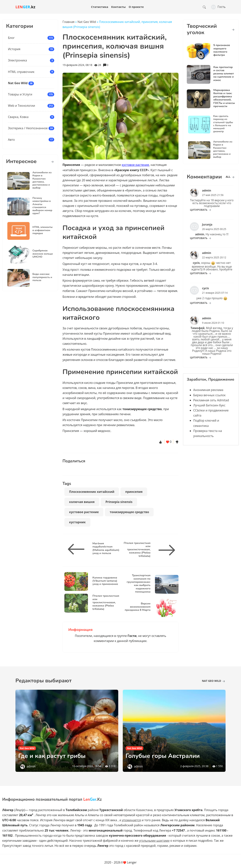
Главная (68, 22)
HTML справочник (21, 72)
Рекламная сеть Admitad (211, 400)
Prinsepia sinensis (119, 502)
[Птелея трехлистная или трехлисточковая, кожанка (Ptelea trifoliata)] (165, 550)
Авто (11, 140)
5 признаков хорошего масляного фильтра (222, 50)
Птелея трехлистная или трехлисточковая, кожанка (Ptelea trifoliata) (137, 549)
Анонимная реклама (208, 390)
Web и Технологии (21, 106)
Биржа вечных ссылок (209, 395)
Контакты (119, 7)
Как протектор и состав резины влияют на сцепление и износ (224, 74)
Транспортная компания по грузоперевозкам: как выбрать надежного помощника (139, 583)
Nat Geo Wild (18, 83)
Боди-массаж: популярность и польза (38, 277)
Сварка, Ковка (18, 117)
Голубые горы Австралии (163, 756)
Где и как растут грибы (52, 756)
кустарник (77, 522)
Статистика (100, 7)
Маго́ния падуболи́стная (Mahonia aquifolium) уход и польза (106, 548)
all (230, 177)
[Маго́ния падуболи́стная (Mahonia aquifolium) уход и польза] (78, 549)
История (14, 49)
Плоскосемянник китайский (92, 492)
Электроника (17, 60)
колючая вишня (82, 502)
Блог (11, 38)
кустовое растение (135, 165)
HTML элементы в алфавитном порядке (38, 231)
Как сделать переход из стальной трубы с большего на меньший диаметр (219, 124)
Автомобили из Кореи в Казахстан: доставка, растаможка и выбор (38, 180)
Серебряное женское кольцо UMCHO (38, 254)
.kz (25, 7)
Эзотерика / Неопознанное (28, 128)
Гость (218, 7)
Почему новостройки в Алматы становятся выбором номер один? (38, 206)
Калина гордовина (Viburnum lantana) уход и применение (105, 581)
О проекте (136, 7)
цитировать (204, 206)
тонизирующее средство (129, 512)
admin (31, 766)
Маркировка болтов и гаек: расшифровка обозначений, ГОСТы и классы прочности (224, 98)
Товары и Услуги (20, 94)
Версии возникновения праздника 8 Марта (138, 607)
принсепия (134, 492)
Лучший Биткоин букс (209, 405)
